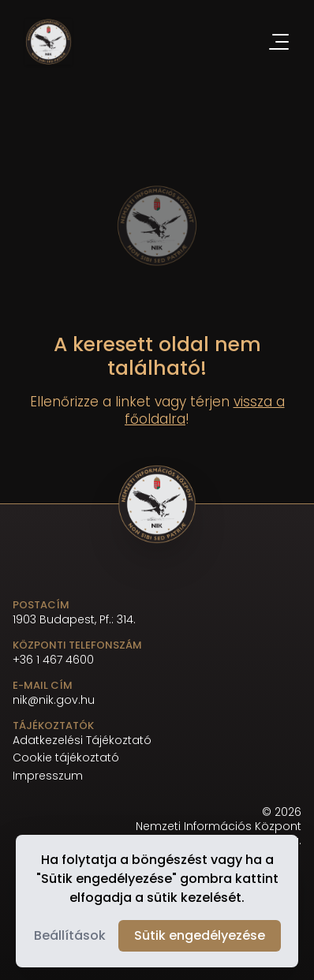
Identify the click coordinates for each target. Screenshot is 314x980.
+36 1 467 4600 (53, 660)
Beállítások (70, 935)
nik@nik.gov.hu (54, 700)
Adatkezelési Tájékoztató (82, 741)
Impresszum (48, 776)
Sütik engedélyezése (200, 935)
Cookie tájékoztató (66, 758)
